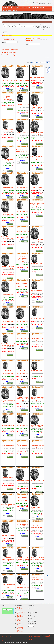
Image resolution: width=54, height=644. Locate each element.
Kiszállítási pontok (21, 612)
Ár (50, 57)
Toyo (45, 638)
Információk (30, 8)
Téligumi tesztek (20, 618)
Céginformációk (20, 629)
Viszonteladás (20, 626)
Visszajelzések (7, 10)
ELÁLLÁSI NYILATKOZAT (26, 641)
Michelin (30, 638)
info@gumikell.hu (37, 2)
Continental (40, 635)
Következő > (48, 62)
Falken (29, 636)
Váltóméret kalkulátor (19, 621)
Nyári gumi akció (20, 607)
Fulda (33, 636)
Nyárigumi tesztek (21, 616)
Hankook (41, 636)
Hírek (17, 8)
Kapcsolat (16, 10)
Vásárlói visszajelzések (20, 631)
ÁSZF (3, 641)
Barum (29, 635)
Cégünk (12, 8)
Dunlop (48, 635)
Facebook (31, 626)
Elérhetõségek (20, 627)
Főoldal (5, 8)
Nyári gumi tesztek (6, 636)
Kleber (45, 636)
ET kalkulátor (20, 619)
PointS (37, 638)
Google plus (33, 626)
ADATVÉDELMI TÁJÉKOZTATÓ (12, 641)
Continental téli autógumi (8, 52)
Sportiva (41, 638)
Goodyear (37, 636)
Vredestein (49, 638)
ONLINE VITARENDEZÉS (39, 641)
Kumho (49, 636)
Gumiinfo (19, 615)
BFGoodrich (34, 635)
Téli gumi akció (20, 608)
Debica (45, 635)
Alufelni (18, 610)
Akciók (23, 8)
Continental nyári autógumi (9, 55)
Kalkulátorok (39, 8)
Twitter (29, 626)
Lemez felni (19, 611)
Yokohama (30, 639)
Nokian (34, 638)
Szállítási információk (19, 624)
